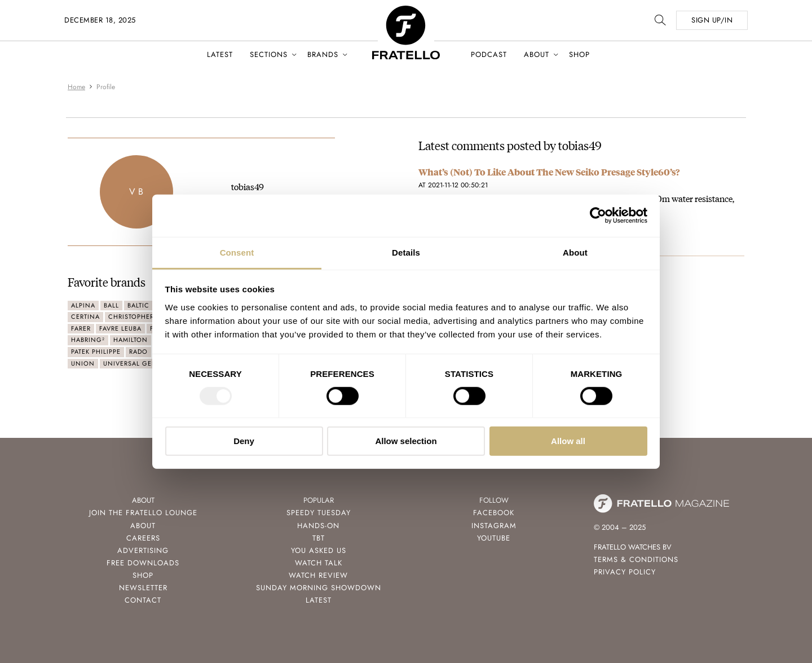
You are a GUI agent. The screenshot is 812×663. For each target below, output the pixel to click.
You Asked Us (319, 550)
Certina (85, 317)
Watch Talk (319, 563)
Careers (143, 538)
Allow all (568, 441)
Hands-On (318, 526)
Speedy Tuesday (319, 513)
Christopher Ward (142, 317)
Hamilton (131, 340)
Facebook (494, 513)
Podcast (489, 54)
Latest (220, 54)
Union (83, 363)
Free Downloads (143, 563)
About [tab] (575, 252)
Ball (111, 305)
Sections (269, 54)
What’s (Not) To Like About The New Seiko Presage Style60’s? (549, 172)
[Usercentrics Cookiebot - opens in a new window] (598, 216)
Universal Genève (136, 363)
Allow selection (406, 441)
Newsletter (143, 588)
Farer (81, 328)
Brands (323, 54)
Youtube (494, 538)
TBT (319, 538)
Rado (138, 352)
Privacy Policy (625, 572)
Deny (244, 441)
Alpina (83, 305)
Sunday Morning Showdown (319, 588)
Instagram (494, 526)
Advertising (143, 550)
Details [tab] (406, 252)
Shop (579, 54)
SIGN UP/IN (712, 20)
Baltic (138, 305)
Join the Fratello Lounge (143, 513)
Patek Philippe (96, 352)
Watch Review (318, 575)
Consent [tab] (237, 252)
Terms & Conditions (636, 559)
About (537, 54)
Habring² (88, 340)
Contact (143, 600)
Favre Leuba (120, 328)
